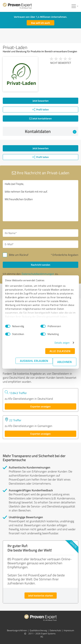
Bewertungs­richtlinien (17, 630)
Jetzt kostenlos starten (41, 595)
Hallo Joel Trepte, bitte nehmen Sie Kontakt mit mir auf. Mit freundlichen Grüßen (40, 201)
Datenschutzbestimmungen (38, 274)
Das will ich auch (40, 23)
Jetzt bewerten (41, 101)
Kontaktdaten (51, 131)
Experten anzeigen (40, 406)
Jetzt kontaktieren (40, 118)
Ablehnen (64, 362)
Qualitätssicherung (38, 630)
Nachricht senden (41, 265)
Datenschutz (55, 630)
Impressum (69, 630)
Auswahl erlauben (34, 361)
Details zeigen (62, 343)
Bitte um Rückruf (19, 255)
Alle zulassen (60, 351)
